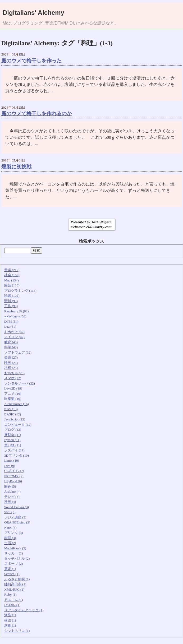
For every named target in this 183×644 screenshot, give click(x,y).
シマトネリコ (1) (17, 631)
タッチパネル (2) (17, 559)
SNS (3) (10, 512)
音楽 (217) (12, 270)
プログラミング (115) (20, 291)
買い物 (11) (13, 445)
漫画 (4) (10, 502)
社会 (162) (12, 275)
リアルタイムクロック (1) (24, 610)
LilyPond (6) (13, 481)
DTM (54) (11, 321)
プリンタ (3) (13, 533)
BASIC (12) (13, 414)
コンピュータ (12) (18, 425)
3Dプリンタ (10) (17, 455)
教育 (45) (11, 342)
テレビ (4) (12, 497)
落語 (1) (10, 620)
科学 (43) (11, 347)
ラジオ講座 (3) (15, 517)
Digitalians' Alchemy (33, 13)
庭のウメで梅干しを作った (31, 61)
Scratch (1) (12, 574)
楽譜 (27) (11, 357)
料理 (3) (10, 538)
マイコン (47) (14, 337)
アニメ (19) (13, 394)
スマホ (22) (13, 378)
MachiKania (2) (15, 548)
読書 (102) (12, 296)
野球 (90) (11, 301)
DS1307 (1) (12, 605)
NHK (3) (10, 528)
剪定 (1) (10, 569)
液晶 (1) (10, 615)
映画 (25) (11, 363)
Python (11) (12, 440)
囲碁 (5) (10, 486)
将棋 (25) (11, 368)
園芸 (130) (12, 285)
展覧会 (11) (13, 435)
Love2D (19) (13, 388)
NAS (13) (11, 409)
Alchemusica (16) (17, 404)
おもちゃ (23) (14, 373)
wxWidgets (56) (15, 316)
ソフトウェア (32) (18, 352)
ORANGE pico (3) (17, 522)
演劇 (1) (10, 625)
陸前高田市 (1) (15, 584)
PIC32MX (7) (14, 476)
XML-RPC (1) (14, 589)
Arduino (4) (12, 491)
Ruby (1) (10, 594)
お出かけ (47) (14, 332)
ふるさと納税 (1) (17, 579)
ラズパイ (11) (14, 450)
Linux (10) (12, 460)
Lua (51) (10, 326)
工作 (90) (11, 306)
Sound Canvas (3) (17, 507)
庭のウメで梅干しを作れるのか (36, 113)
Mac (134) (12, 280)
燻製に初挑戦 (16, 167)
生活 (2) (10, 543)
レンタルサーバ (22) (20, 383)
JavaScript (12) (15, 419)
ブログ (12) (13, 430)
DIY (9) (10, 466)
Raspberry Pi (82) (16, 311)
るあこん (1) (13, 600)
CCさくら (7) (14, 471)
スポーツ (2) (13, 564)
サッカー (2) (13, 553)
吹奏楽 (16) (13, 399)
